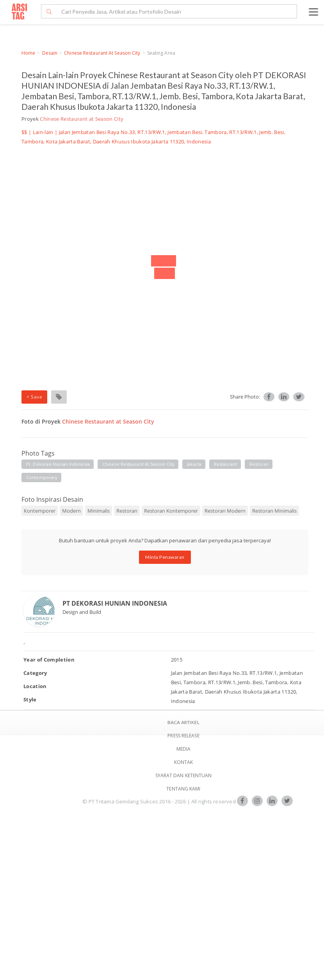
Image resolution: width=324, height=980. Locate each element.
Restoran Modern (225, 511)
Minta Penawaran (165, 557)
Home (28, 53)
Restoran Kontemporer (171, 511)
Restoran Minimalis (274, 511)
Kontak (184, 762)
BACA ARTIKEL (183, 722)
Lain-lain (43, 132)
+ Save (34, 397)
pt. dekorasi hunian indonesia (58, 464)
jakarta (194, 464)
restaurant (225, 464)
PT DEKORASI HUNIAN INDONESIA (115, 603)
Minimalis (99, 511)
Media (184, 749)
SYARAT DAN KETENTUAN (184, 775)
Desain (50, 53)
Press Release (183, 736)
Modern (71, 511)
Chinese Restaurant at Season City (102, 53)
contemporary (42, 477)
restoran (259, 464)
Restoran (127, 511)
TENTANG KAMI (183, 789)
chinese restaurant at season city (138, 464)
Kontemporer (40, 511)
